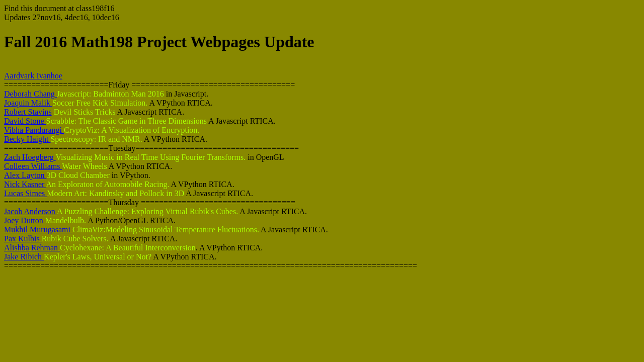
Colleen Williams (33, 166)
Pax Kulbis (23, 239)
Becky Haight (27, 139)
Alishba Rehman (32, 248)
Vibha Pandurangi (34, 130)
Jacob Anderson (30, 211)
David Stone (25, 121)
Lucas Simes (25, 193)
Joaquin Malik (28, 103)
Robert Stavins (28, 112)
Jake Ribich (24, 257)
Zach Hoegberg (30, 157)
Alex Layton (25, 175)
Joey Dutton (25, 220)
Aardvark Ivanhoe (33, 76)
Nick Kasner (25, 184)
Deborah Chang (30, 94)
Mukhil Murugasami (38, 230)
